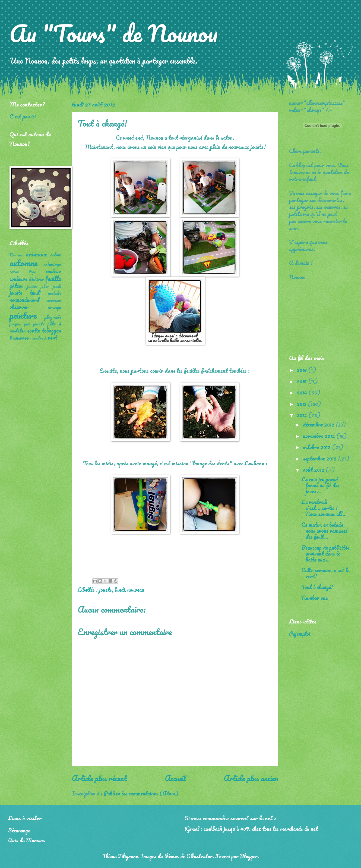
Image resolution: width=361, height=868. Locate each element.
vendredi (39, 338)
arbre (56, 255)
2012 (303, 415)
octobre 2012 (317, 447)
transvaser (20, 338)
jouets (106, 590)
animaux (37, 254)
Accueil (175, 778)
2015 (302, 381)
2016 (302, 370)
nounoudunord (24, 300)
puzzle (39, 324)
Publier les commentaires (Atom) (141, 793)
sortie (34, 330)
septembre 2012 (320, 458)
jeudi (57, 286)
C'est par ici (23, 116)
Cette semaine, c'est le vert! (325, 573)
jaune (32, 286)
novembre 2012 (320, 436)
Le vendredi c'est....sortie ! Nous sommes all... (324, 508)
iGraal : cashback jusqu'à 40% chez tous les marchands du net (251, 829)
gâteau (17, 286)
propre (15, 324)
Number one (315, 598)
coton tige (23, 272)
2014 (303, 392)
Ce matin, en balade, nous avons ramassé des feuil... (324, 531)
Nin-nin (16, 255)
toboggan (51, 330)
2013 (302, 404)
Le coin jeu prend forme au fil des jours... (321, 485)
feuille (53, 278)
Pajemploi (300, 634)
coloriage (52, 264)
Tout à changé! (317, 587)
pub (27, 324)
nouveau (136, 590)
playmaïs (53, 317)
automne (23, 263)
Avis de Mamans (27, 840)
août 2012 (314, 469)
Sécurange (19, 830)
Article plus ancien (251, 778)
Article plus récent (99, 778)
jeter (45, 286)
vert (53, 337)
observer (19, 307)
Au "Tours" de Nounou (114, 33)
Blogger (249, 856)
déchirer (36, 279)
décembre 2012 (319, 424)
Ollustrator (199, 856)
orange (55, 307)
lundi (120, 590)
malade (55, 293)
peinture (23, 315)
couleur (53, 271)
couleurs (18, 279)
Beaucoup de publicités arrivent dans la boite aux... (325, 553)
